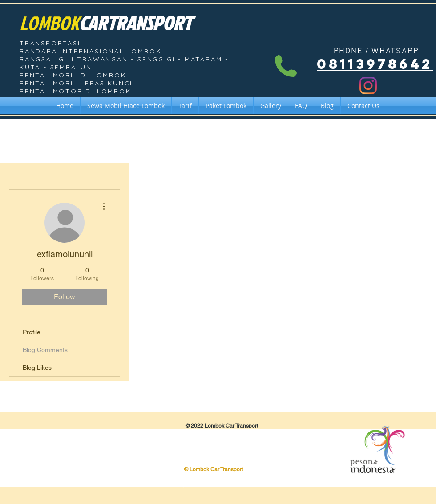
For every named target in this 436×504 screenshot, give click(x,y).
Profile (32, 332)
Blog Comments (45, 350)
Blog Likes (37, 368)
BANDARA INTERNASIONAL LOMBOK (90, 51)
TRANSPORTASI (50, 43)
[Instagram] (368, 86)
